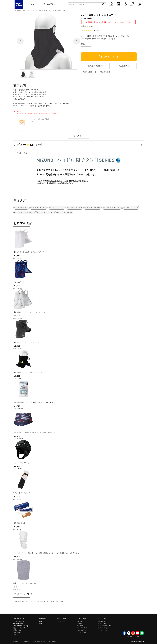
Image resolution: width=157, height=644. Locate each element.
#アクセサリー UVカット (57, 222)
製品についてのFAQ (19, 642)
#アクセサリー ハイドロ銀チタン (25, 226)
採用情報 (80, 637)
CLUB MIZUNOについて (21, 637)
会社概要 (80, 635)
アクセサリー (43, 11)
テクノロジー (62, 632)
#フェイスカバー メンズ (131, 222)
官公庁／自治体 (103, 637)
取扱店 (41, 637)
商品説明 (20, 100)
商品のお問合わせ (89, 86)
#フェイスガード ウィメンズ (112, 222)
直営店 (41, 635)
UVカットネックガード (22, 507)
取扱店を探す (105, 86)
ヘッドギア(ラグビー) (21, 477)
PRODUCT (21, 167)
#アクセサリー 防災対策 (65, 226)
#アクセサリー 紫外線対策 (93, 222)
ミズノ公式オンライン (20, 11)
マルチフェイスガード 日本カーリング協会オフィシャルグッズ (36, 447)
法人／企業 (102, 635)
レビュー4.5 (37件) (29, 159)
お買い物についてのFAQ (21, 640)
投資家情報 (80, 640)
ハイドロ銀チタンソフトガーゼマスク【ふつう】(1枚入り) (35, 416)
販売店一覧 (42, 632)
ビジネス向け (103, 632)
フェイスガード (19, 296)
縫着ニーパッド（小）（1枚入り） (26, 597)
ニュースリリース (82, 642)
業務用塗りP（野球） (21, 537)
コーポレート (82, 632)
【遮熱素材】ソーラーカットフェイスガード (29, 326)
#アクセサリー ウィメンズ (39, 222)
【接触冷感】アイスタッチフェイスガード (29, 266)
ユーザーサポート (20, 632)
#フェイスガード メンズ (74, 222)
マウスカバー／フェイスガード (58, 11)
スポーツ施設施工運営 (105, 640)
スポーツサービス (104, 642)
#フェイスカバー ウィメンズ (46, 226)
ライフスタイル (33, 11)
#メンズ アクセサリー (21, 222)
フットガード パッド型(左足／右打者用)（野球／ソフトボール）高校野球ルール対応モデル (46, 567)
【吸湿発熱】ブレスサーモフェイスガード (29, 356)
